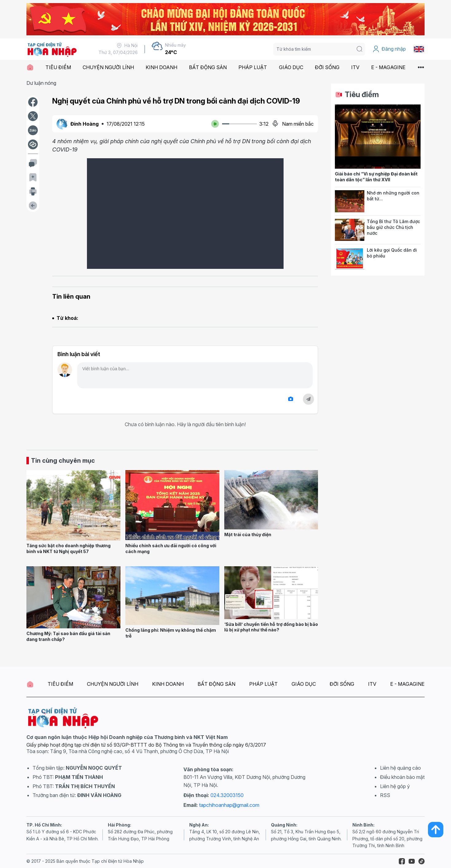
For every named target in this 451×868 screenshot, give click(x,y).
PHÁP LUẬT (253, 67)
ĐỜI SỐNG (327, 67)
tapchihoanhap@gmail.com (229, 805)
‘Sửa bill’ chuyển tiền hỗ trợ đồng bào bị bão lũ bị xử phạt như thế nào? (271, 627)
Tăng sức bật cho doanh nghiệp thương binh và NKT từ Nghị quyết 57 (69, 548)
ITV (355, 67)
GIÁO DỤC (291, 67)
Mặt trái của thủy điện (248, 534)
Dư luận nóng (41, 83)
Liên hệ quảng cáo (400, 768)
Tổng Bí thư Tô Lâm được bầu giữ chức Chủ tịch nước (393, 227)
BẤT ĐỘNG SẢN (208, 67)
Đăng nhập (389, 49)
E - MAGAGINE (388, 67)
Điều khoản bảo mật (402, 777)
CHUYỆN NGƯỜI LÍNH (108, 67)
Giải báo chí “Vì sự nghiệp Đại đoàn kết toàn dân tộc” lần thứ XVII (376, 177)
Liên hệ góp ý (395, 786)
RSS (385, 795)
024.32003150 (227, 795)
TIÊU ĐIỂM (58, 67)
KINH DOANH (161, 67)
